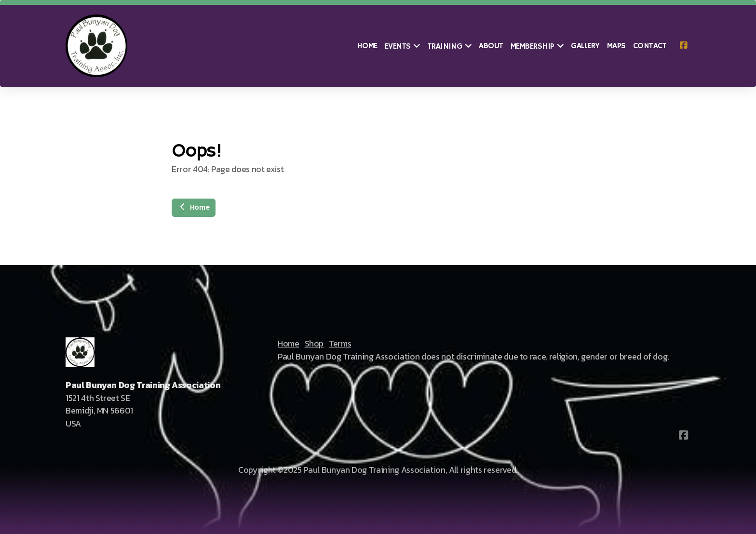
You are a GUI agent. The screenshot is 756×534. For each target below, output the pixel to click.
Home (194, 208)
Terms (340, 344)
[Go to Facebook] (683, 46)
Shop (314, 344)
